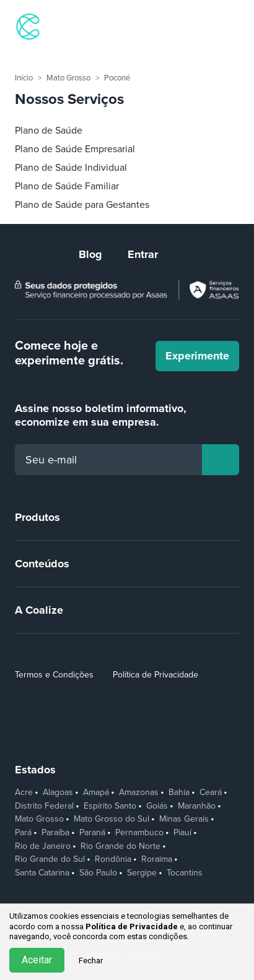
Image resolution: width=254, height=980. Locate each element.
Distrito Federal (44, 806)
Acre (24, 793)
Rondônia (113, 859)
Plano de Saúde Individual (71, 168)
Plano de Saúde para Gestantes (82, 205)
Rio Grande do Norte (120, 846)
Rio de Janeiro (43, 846)
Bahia (179, 793)
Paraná (92, 833)
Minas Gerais (184, 819)
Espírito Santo (110, 806)
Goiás (157, 806)
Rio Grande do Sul (50, 859)
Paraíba (55, 833)
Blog (90, 254)
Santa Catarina (42, 873)
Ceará (211, 793)
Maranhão (197, 806)
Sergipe (142, 873)
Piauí (182, 833)
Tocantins (185, 873)
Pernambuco (139, 833)
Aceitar (37, 960)
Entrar (143, 254)
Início (24, 78)
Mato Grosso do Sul (112, 819)
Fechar (91, 961)
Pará (23, 833)
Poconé (117, 78)
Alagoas (58, 793)
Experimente (197, 356)
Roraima (157, 859)
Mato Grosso (68, 78)
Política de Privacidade (155, 675)
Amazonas (139, 793)
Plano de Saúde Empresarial (75, 149)
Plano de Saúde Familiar (67, 186)
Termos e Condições (54, 675)
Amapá (96, 793)
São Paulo (98, 873)
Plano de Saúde (49, 131)
